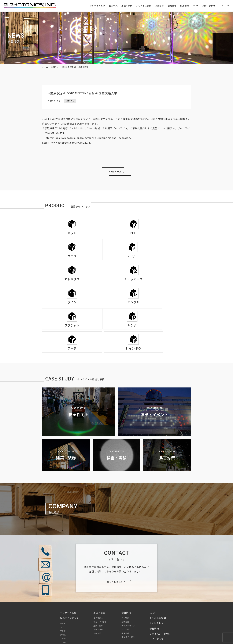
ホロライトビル (128, 595)
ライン (63, 585)
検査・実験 (98, 588)
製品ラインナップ (69, 576)
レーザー (64, 608)
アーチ (63, 597)
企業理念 (125, 580)
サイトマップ (157, 597)
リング (63, 589)
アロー (63, 600)
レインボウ (65, 612)
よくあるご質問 (143, 6)
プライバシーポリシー (161, 592)
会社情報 (171, 6)
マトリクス (65, 604)
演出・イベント (100, 580)
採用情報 (184, 6)
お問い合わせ (208, 6)
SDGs (195, 6)
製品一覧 (112, 6)
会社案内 (125, 576)
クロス (63, 593)
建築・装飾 (98, 584)
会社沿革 (125, 588)
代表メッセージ (128, 584)
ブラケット (65, 623)
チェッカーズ (66, 616)
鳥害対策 (97, 591)
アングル (64, 620)
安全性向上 (98, 576)
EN (227, 6)
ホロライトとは (97, 6)
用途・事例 (126, 6)
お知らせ (159, 6)
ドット (63, 581)
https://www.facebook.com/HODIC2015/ (67, 143)
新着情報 (154, 587)
